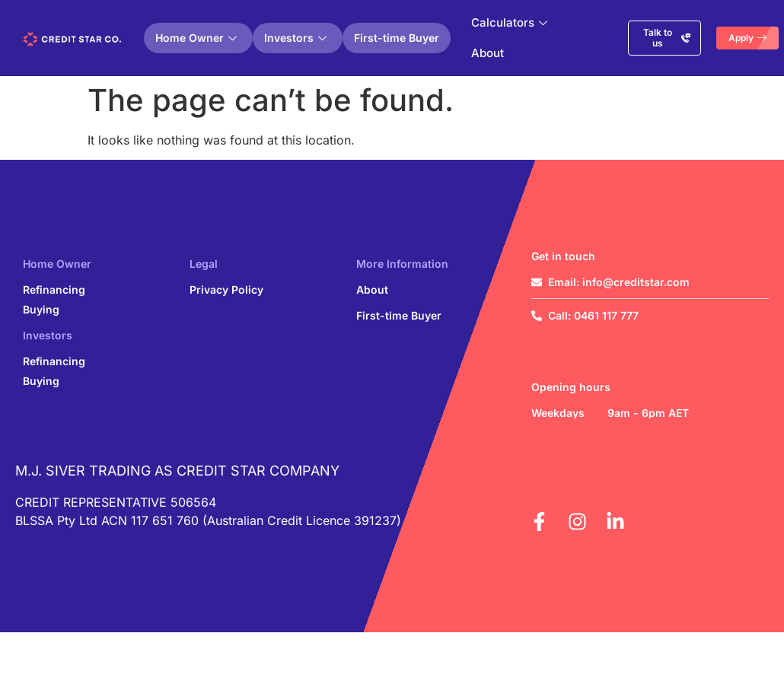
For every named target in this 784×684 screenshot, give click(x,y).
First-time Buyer (397, 38)
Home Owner (196, 38)
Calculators (509, 22)
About (488, 53)
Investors (295, 38)
